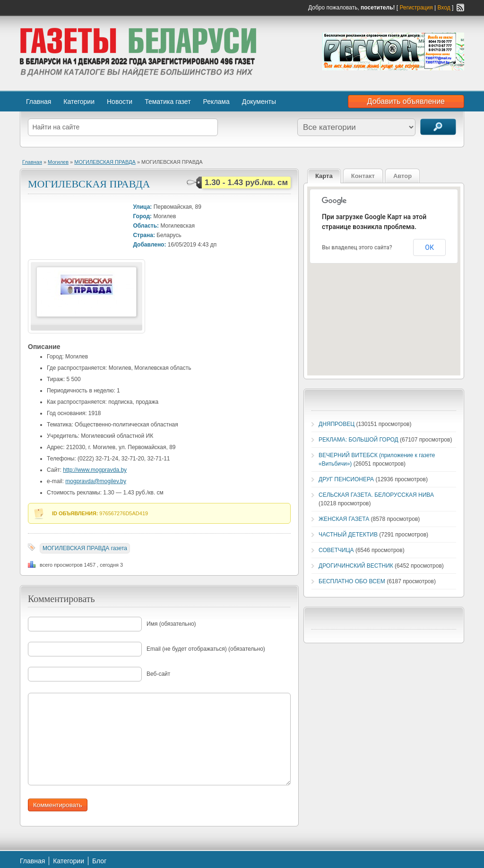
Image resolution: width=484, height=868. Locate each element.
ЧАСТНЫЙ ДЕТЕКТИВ (348, 535)
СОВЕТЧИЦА (336, 550)
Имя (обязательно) (171, 624)
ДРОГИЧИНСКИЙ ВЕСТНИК (356, 566)
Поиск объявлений (438, 127)
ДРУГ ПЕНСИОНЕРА (346, 479)
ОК (429, 247)
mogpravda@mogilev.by (96, 481)
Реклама (216, 102)
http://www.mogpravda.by (95, 470)
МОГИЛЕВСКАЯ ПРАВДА (105, 162)
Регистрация (416, 8)
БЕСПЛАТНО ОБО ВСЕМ (352, 581)
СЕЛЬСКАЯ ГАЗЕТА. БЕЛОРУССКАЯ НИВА (376, 495)
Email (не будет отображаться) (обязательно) (206, 649)
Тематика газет (168, 102)
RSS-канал (460, 8)
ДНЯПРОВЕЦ (337, 424)
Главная (39, 102)
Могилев (58, 162)
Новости (120, 102)
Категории (79, 102)
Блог (99, 861)
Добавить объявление (406, 101)
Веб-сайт (158, 674)
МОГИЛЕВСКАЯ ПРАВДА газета (85, 548)
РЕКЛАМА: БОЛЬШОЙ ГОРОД (359, 440)
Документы (259, 102)
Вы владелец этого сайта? (357, 247)
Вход (444, 8)
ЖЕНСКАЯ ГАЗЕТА (344, 519)
